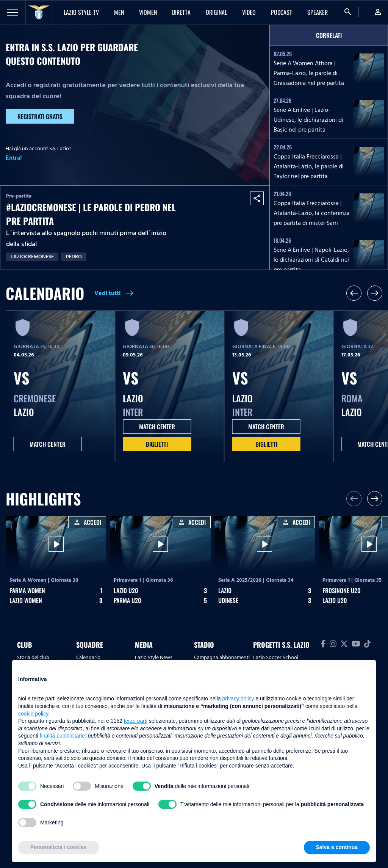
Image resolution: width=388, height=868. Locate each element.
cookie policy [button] (33, 714)
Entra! (14, 158)
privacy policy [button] (238, 698)
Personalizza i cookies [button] (59, 847)
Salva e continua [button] (337, 847)
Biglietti (157, 444)
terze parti (136, 721)
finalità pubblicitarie (62, 736)
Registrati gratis (40, 116)
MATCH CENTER (48, 444)
